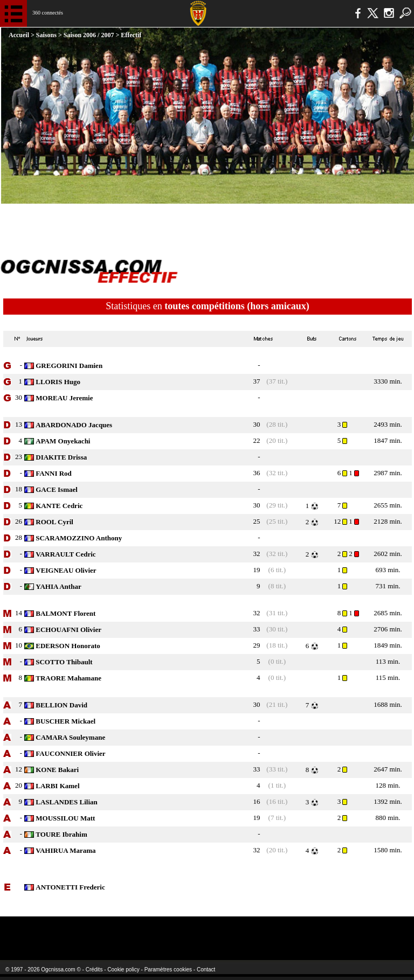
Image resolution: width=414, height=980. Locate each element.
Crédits (94, 969)
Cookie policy (123, 969)
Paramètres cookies (168, 969)
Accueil (20, 35)
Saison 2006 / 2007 (89, 35)
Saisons (46, 35)
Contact (206, 969)
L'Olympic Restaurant (186, 931)
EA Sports (75, 931)
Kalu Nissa (328, 931)
